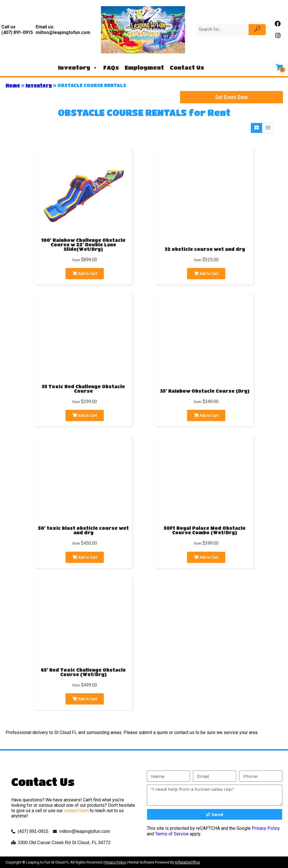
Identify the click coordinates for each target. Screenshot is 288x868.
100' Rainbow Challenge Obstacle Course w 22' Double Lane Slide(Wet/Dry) (83, 245)
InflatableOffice (187, 862)
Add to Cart (85, 274)
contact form (76, 811)
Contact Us (187, 68)
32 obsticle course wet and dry (205, 249)
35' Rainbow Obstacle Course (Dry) (205, 391)
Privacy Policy (266, 828)
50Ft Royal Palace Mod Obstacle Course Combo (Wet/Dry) (205, 530)
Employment (144, 68)
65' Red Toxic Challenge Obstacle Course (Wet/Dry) (83, 672)
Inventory (78, 68)
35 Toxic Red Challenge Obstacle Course (83, 389)
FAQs (111, 68)
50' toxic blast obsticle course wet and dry (83, 530)
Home (13, 85)
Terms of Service (172, 834)
